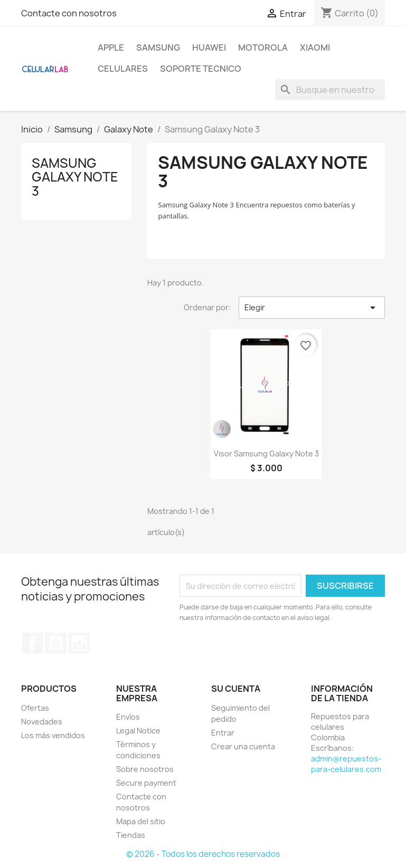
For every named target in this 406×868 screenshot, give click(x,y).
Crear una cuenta (243, 746)
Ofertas (35, 708)
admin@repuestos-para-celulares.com (346, 764)
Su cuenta (236, 689)
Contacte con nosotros (69, 13)
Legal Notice (138, 731)
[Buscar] (330, 90)
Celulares (123, 69)
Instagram (79, 643)
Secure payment (146, 783)
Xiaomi (315, 47)
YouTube (56, 643)
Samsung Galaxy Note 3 (75, 177)
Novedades (42, 722)
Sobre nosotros (145, 769)
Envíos (128, 717)
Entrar (223, 733)
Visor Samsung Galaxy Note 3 (266, 454)
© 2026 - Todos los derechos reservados (203, 854)
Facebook (33, 643)
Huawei (209, 47)
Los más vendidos (53, 735)
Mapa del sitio (141, 821)
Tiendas (131, 835)
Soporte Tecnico (201, 69)
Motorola (263, 47)
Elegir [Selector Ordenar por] (312, 308)
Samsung (158, 47)
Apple (111, 47)
